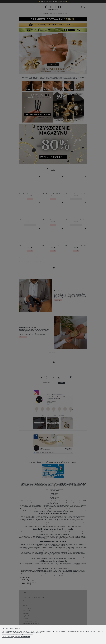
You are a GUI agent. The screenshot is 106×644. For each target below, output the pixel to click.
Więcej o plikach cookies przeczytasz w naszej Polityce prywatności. (17, 634)
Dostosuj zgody (17, 637)
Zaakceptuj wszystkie (26, 637)
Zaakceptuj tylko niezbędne (8, 637)
